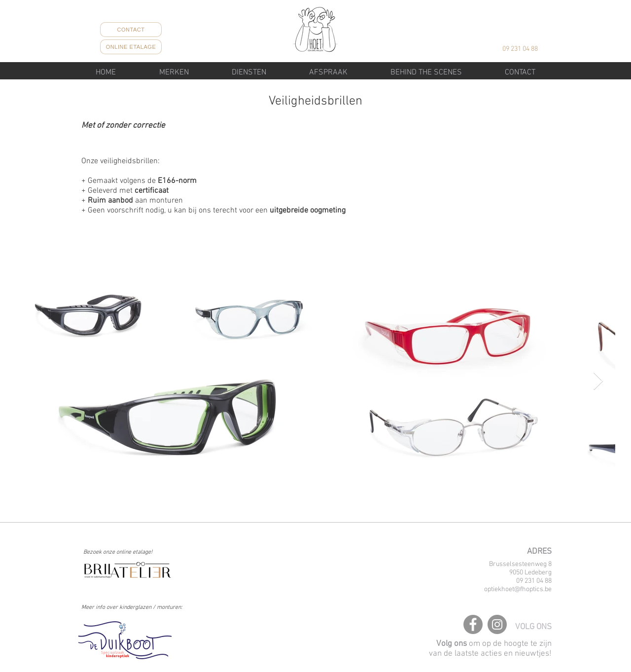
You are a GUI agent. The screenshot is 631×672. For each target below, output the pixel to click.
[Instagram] (497, 624)
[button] (249, 72)
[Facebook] (473, 624)
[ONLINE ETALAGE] (131, 47)
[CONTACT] (131, 30)
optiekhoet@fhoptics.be (518, 589)
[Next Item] (598, 381)
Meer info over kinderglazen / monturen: (132, 607)
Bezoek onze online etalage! (118, 552)
